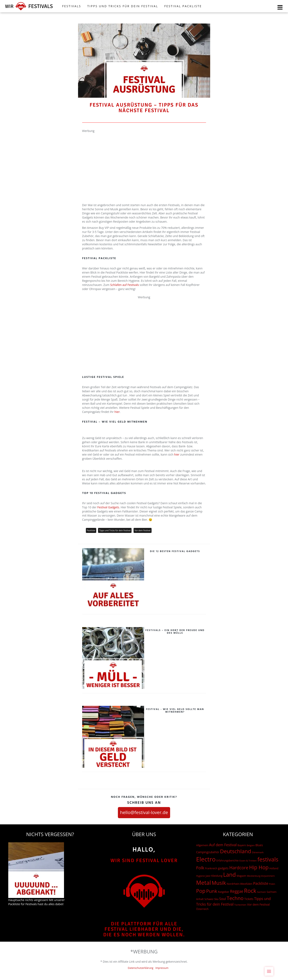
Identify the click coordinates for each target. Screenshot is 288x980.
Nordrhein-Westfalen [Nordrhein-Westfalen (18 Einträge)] (239, 884)
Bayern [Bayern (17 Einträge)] (242, 845)
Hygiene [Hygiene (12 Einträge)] (200, 876)
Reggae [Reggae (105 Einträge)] (237, 891)
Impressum (162, 968)
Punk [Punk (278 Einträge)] (212, 891)
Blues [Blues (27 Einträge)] (259, 845)
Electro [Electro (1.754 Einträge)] (206, 859)
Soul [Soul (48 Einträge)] (223, 899)
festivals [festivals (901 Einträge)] (268, 859)
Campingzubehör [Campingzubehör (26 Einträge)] (208, 852)
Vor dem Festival (143, 530)
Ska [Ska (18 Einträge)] (216, 899)
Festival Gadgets (108, 507)
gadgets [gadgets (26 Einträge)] (223, 868)
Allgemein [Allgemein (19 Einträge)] (202, 845)
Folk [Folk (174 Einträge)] (200, 868)
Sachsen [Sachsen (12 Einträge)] (261, 892)
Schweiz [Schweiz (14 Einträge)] (209, 899)
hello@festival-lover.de (144, 812)
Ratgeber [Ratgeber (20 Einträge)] (223, 892)
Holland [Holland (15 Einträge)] (274, 868)
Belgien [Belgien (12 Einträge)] (251, 845)
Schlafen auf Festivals (125, 285)
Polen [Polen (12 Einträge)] (272, 884)
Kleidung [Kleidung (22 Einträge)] (217, 876)
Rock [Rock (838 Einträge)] (250, 891)
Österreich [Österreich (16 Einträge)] (202, 909)
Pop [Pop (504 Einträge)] (201, 891)
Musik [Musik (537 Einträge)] (219, 883)
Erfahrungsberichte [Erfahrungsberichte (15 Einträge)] (228, 861)
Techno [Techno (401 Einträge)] (235, 898)
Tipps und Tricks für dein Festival (123, 6)
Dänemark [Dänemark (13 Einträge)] (258, 852)
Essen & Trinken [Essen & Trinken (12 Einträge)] (248, 861)
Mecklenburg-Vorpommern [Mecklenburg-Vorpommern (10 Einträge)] (261, 876)
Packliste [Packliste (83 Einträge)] (261, 883)
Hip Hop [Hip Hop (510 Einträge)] (259, 867)
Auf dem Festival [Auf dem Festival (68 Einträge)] (223, 845)
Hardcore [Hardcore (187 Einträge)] (239, 868)
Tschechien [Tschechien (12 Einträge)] (240, 905)
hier (117, 412)
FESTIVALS (72, 6)
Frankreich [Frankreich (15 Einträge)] (211, 868)
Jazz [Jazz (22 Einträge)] (208, 876)
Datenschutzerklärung (141, 968)
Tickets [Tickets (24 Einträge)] (249, 899)
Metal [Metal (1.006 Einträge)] (204, 883)
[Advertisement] (144, 162)
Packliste (91, 530)
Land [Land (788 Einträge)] (229, 875)
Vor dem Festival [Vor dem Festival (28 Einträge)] (258, 904)
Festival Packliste (183, 6)
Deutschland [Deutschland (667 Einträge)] (236, 851)
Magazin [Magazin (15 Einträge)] (241, 876)
